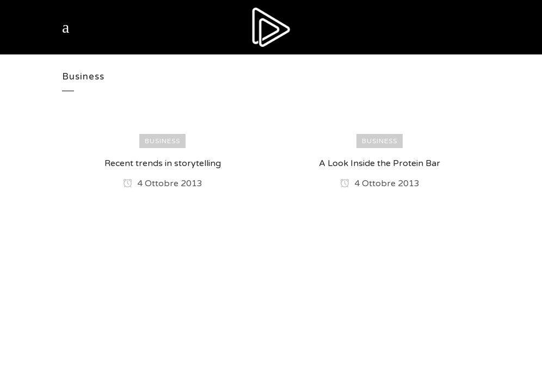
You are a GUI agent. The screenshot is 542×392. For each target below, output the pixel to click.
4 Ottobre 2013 (163, 183)
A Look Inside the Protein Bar (380, 163)
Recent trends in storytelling (163, 163)
